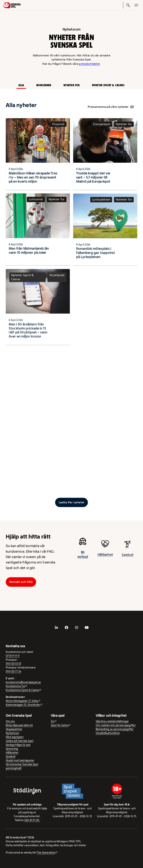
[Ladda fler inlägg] (71, 502)
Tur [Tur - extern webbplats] (53, 721)
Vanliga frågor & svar (18, 745)
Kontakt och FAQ (21, 582)
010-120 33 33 (13, 664)
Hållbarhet (12, 753)
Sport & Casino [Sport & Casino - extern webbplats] (60, 725)
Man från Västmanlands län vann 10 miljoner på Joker (29, 253)
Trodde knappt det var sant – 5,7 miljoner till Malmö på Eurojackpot (93, 177)
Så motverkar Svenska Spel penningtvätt (22, 766)
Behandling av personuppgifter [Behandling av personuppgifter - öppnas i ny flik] (115, 729)
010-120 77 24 (14, 671)
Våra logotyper (15, 737)
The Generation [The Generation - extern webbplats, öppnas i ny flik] (46, 853)
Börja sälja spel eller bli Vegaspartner (19, 727)
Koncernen (44, 85)
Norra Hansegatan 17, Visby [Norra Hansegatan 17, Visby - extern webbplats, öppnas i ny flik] (22, 701)
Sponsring (12, 749)
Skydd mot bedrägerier (20, 760)
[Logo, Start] (12, 5)
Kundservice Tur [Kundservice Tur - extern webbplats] (15, 686)
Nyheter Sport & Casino (108, 85)
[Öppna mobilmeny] (136, 5)
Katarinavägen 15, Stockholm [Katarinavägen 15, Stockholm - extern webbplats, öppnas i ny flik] (23, 705)
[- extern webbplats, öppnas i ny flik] (56, 627)
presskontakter (89, 64)
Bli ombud (83, 557)
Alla (21, 85)
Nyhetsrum (12, 733)
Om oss (10, 721)
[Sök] (128, 5)
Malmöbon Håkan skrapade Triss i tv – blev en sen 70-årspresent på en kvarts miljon (33, 177)
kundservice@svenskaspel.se (23, 682)
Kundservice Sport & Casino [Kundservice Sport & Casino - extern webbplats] (22, 690)
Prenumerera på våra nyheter (111, 107)
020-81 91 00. (32, 820)
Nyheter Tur (71, 85)
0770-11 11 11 (13, 656)
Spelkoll (11, 756)
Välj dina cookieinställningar (112, 721)
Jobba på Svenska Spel (20, 741)
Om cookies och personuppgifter (116, 725)
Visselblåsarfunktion (108, 733)
